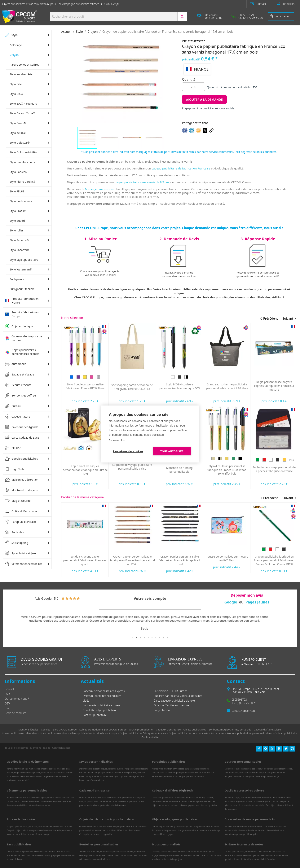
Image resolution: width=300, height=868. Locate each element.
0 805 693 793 (257, 664)
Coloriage (16, 45)
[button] (260, 4)
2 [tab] (137, 638)
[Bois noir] (287, 459)
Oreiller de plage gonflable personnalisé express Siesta (85, 384)
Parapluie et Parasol (21, 522)
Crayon (14, 55)
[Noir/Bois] (267, 459)
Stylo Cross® (18, 123)
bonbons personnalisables (53, 773)
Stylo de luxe (18, 133)
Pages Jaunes (257, 602)
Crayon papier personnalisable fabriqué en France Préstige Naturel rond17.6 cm (180, 560)
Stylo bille (16, 84)
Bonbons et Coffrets (21, 396)
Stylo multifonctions (22, 162)
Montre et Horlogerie (22, 490)
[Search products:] (114, 16)
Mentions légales (40, 748)
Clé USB (13, 448)
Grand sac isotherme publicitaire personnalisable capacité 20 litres (274, 386)
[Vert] (75, 375)
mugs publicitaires (164, 852)
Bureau (13, 406)
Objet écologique (19, 326)
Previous (11, 625)
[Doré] (132, 377)
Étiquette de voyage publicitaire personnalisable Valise (179, 467)
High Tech (14, 469)
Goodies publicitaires (21, 459)
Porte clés (14, 532)
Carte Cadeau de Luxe (22, 438)
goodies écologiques (183, 826)
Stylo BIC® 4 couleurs (23, 104)
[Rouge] (82, 375)
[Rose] (139, 377)
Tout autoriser (172, 451)
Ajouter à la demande (204, 100)
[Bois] (260, 459)
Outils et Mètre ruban (22, 511)
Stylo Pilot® (17, 191)
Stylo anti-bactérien (22, 74)
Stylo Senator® (19, 240)
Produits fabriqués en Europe (22, 314)
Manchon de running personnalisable (227, 470)
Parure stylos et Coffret (24, 65)
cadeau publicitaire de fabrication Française (181, 168)
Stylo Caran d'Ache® (22, 113)
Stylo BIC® (16, 94)
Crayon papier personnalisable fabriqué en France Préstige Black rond (227, 560)
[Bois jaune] (274, 459)
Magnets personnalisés (17, 826)
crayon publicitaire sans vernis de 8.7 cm (142, 182)
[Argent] (146, 377)
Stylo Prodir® (18, 211)
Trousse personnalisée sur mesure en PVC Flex (274, 558)
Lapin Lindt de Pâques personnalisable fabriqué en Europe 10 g (132, 470)
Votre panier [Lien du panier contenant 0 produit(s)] (282, 16)
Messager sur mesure (99, 189)
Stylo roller (16, 230)
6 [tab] (152, 638)
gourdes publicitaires (238, 769)
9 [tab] (163, 638)
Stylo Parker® (18, 172)
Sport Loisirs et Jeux (21, 553)
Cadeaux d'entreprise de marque (23, 338)
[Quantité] (193, 87)
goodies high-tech (170, 798)
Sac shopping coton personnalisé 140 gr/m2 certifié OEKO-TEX (179, 387)
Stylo (11, 35)
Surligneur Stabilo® (22, 289)
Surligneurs (17, 279)
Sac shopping (17, 543)
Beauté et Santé (18, 385)
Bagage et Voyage (20, 375)
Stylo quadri (17, 221)
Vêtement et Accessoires (24, 564)
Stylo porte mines (21, 201)
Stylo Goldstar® (20, 143)
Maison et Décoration (22, 480)
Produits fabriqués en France (22, 301)
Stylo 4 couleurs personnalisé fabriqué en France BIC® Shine (132, 386)
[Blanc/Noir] (233, 377)
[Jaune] (88, 375)
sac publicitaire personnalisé (22, 852)
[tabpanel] (150, 623)
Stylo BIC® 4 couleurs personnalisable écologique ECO (227, 386)
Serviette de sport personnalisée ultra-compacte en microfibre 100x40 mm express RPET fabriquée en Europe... (85, 468)
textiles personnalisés (65, 798)
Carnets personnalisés (235, 852)
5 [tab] (148, 638)
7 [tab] (156, 638)
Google (231, 602)
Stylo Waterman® (21, 269)
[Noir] (227, 377)
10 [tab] (167, 638)
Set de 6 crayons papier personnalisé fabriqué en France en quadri (132, 560)
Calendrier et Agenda (22, 427)
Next (289, 625)
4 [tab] (144, 638)
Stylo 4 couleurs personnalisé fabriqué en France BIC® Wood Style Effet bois (274, 470)
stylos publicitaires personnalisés (126, 769)
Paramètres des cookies (128, 451)
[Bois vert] (281, 459)
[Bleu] (95, 375)
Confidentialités (61, 748)
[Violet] (126, 377)
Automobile (15, 364)
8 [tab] (160, 638)
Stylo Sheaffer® (20, 250)
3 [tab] (140, 638)
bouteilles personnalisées (115, 852)
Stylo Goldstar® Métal (24, 152)
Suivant (288, 318)
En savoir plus (117, 440)
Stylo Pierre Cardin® (22, 182)
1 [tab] (133, 638)
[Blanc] (220, 377)
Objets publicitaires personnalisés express (22, 352)
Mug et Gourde (18, 501)
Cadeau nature (18, 417)
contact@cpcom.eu (243, 711)
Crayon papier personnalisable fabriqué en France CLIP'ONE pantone (85, 560)
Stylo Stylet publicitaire (24, 260)
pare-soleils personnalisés (252, 805)
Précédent (271, 318)
